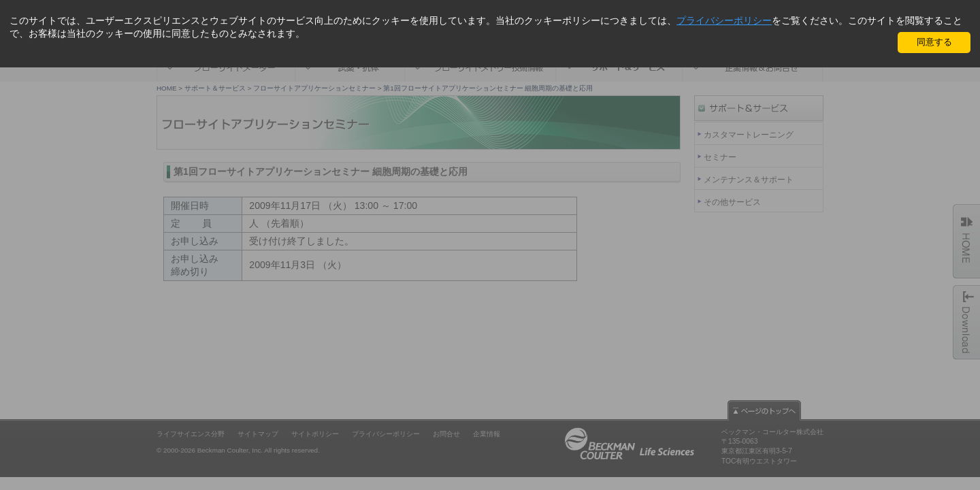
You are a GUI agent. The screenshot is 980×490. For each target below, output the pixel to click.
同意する (934, 42)
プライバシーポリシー (724, 20)
